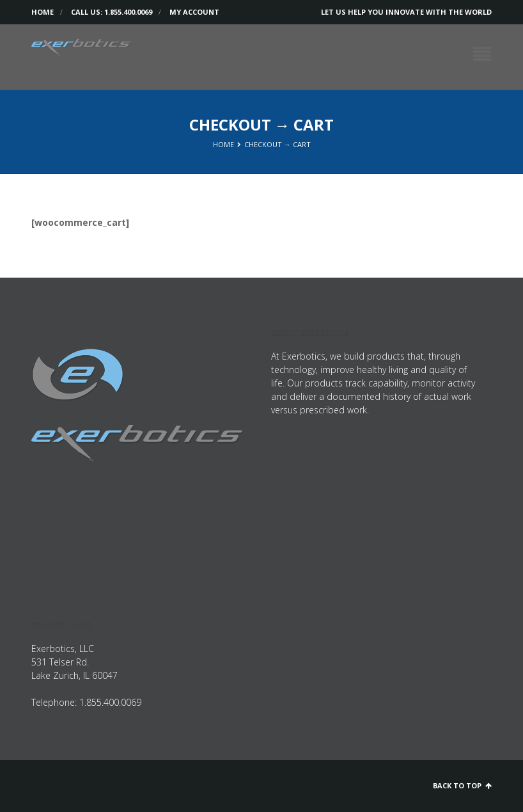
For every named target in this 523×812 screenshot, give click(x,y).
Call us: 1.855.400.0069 (112, 12)
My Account (194, 12)
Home (43, 12)
